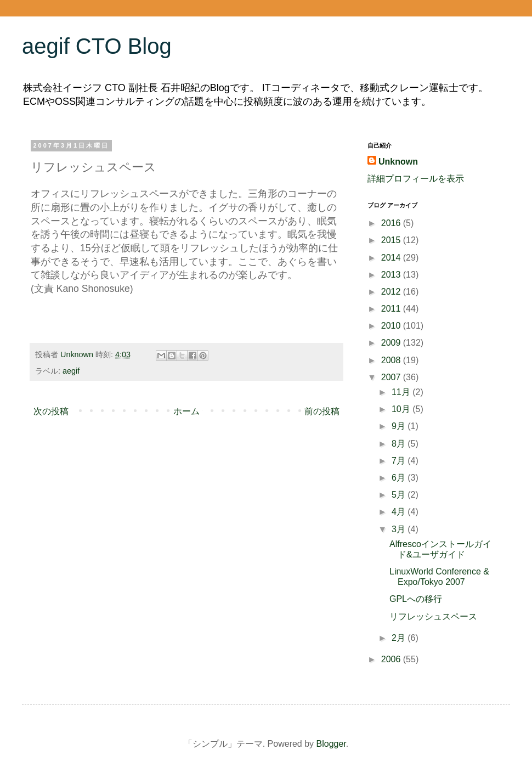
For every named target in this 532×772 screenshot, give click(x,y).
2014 (392, 258)
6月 (400, 478)
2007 (392, 377)
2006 (392, 659)
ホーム (186, 411)
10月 (402, 409)
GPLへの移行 (416, 599)
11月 (402, 392)
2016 (392, 223)
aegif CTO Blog (97, 46)
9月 (400, 426)
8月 (400, 444)
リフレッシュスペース (433, 616)
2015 (392, 240)
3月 (400, 529)
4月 (400, 512)
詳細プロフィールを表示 (416, 179)
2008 (392, 360)
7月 (400, 461)
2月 (400, 638)
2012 (392, 292)
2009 (392, 343)
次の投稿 (51, 411)
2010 (392, 326)
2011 (392, 309)
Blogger (331, 744)
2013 (392, 275)
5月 (400, 495)
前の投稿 (322, 411)
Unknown (398, 162)
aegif (71, 371)
